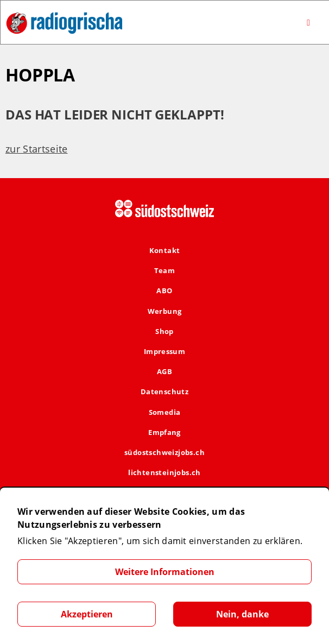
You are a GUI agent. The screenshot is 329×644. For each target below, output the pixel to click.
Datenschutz (164, 392)
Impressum (165, 351)
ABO (164, 291)
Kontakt (165, 250)
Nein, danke (242, 614)
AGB (164, 371)
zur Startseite (36, 149)
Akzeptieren (87, 614)
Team (165, 270)
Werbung (165, 311)
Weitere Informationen (165, 572)
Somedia (165, 412)
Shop (164, 331)
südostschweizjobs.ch (164, 452)
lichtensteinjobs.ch (164, 472)
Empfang (164, 432)
